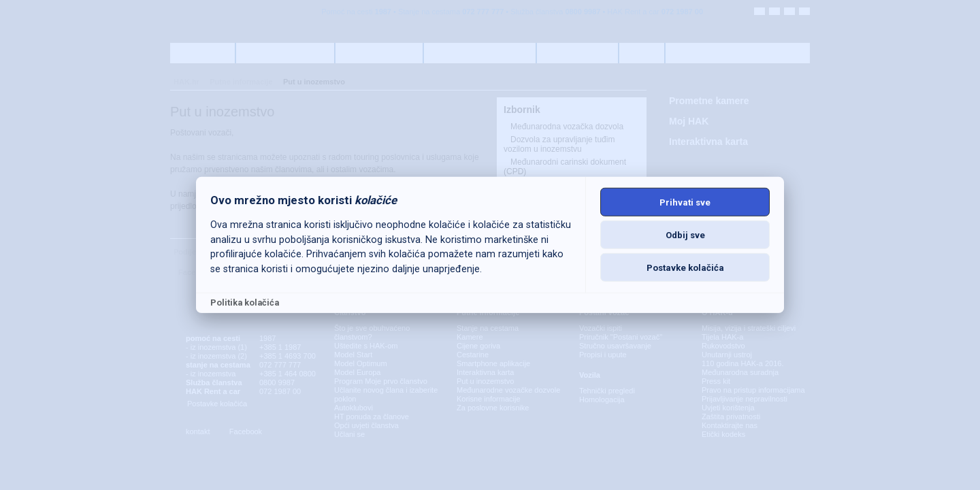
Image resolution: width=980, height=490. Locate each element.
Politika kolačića (245, 303)
